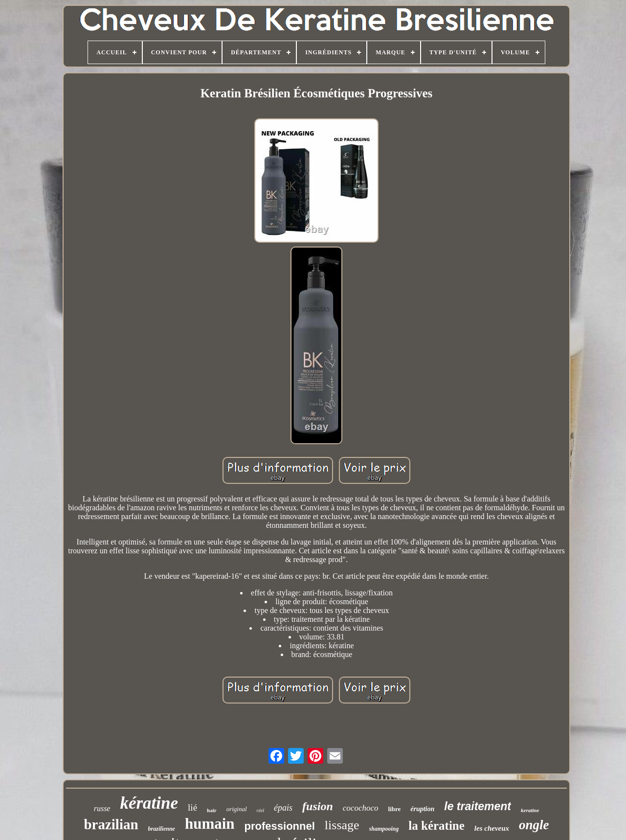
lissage (342, 825)
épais (283, 808)
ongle (534, 825)
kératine (149, 803)
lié (192, 807)
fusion (318, 806)
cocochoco (361, 808)
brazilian (111, 824)
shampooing (384, 829)
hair (212, 810)
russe (102, 808)
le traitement (478, 806)
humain (210, 824)
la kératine (436, 826)
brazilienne (162, 829)
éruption (422, 809)
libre (394, 809)
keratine (530, 810)
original (237, 809)
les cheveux (492, 828)
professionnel (280, 826)
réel (261, 810)
